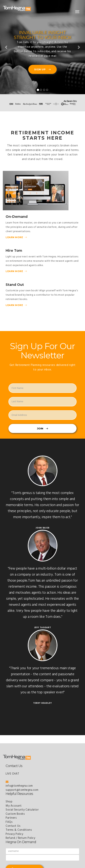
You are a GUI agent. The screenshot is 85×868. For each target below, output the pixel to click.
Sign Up (43, 69)
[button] (6, 47)
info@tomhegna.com (19, 784)
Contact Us (13, 826)
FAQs (9, 822)
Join (43, 428)
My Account (14, 806)
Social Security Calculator (22, 810)
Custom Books (15, 814)
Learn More (16, 237)
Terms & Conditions (19, 830)
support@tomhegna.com (22, 790)
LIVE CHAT (12, 774)
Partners (11, 818)
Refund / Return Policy (20, 838)
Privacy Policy (14, 834)
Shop (9, 802)
